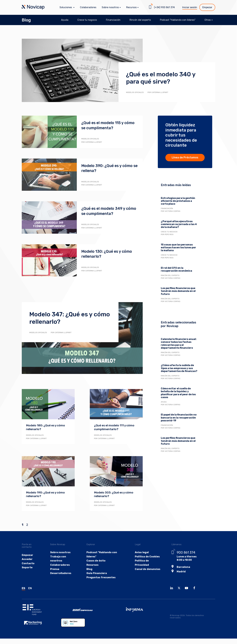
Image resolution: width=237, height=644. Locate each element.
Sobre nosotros (60, 552)
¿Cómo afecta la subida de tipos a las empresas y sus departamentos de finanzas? (179, 368)
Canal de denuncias (146, 570)
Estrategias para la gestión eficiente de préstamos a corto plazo (178, 201)
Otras (208, 20)
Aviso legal (141, 552)
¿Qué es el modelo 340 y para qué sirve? (165, 78)
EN (30, 589)
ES (24, 589)
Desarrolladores (61, 574)
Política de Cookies (146, 557)
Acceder (27, 559)
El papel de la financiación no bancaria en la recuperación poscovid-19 (179, 418)
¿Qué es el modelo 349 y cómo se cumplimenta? (105, 211)
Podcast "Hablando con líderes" (178, 20)
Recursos (92, 565)
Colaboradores (88, 7)
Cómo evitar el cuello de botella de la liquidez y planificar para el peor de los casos (178, 393)
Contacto (28, 564)
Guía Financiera (96, 574)
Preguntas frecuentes (101, 578)
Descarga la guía (185, 508)
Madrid (180, 571)
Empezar (207, 7)
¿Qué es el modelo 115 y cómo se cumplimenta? (105, 125)
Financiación (113, 20)
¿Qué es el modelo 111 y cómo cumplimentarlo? (115, 427)
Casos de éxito (95, 561)
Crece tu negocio (87, 20)
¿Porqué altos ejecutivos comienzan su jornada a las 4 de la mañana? (179, 224)
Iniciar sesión (190, 7)
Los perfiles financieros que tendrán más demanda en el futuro (178, 291)
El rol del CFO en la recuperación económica (176, 269)
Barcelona (182, 567)
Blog (26, 20)
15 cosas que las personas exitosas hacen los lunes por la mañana (178, 247)
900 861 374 (185, 552)
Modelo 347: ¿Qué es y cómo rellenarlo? (64, 318)
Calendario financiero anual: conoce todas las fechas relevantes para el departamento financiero (179, 343)
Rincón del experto (140, 20)
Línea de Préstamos (185, 157)
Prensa (55, 570)
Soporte (27, 568)
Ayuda (65, 20)
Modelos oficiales (135, 92)
